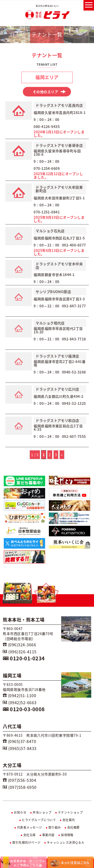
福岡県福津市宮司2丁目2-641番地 (60, 363)
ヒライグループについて (37, 820)
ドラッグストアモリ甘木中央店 (59, 266)
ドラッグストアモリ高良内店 (59, 105)
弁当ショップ (41, 812)
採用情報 (66, 835)
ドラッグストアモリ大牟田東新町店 (59, 189)
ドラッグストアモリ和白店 (57, 420)
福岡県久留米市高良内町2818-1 (60, 112)
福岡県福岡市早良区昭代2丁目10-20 (58, 330)
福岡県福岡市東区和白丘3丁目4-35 (58, 428)
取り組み (53, 827)
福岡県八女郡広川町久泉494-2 (59, 396)
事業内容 (47, 835)
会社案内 (67, 820)
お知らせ (19, 812)
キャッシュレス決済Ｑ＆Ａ (64, 842)
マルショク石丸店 (50, 231)
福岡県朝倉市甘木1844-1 (54, 275)
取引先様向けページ (25, 842)
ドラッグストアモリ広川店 (57, 389)
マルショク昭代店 (50, 323)
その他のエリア (49, 92)
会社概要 (72, 827)
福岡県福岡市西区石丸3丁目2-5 (59, 238)
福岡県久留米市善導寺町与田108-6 (57, 153)
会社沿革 (28, 835)
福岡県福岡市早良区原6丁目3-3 (59, 299)
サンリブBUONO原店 (53, 292)
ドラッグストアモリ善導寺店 (59, 145)
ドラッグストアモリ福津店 (57, 356)
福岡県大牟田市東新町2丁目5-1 (59, 198)
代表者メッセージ (28, 827)
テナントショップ (69, 812)
